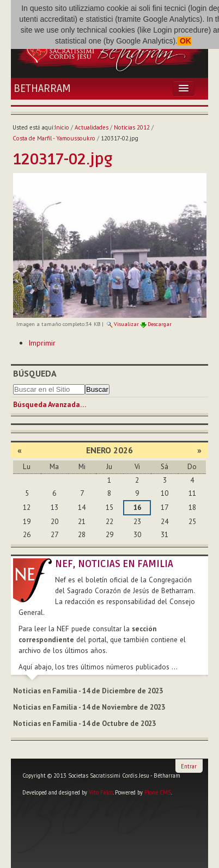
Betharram (42, 89)
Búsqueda (35, 373)
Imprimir (42, 343)
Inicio (62, 127)
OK (184, 41)
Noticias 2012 (132, 127)
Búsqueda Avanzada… (50, 405)
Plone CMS (158, 792)
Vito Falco (101, 792)
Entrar (189, 766)
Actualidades (92, 127)
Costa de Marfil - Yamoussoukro (54, 138)
